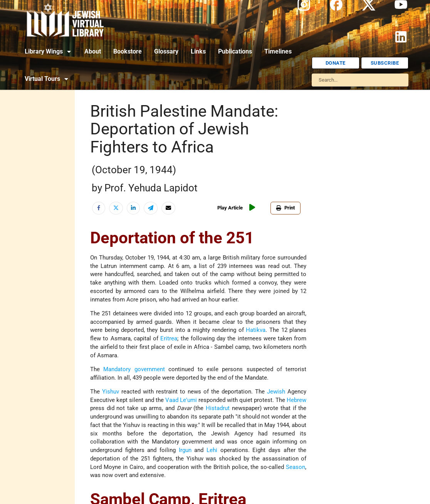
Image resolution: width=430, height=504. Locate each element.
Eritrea (169, 339)
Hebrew (296, 400)
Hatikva (256, 330)
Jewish (276, 392)
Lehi (212, 450)
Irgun (185, 450)
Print (286, 208)
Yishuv (111, 392)
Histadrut (218, 408)
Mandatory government (134, 369)
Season (296, 467)
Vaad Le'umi (181, 400)
